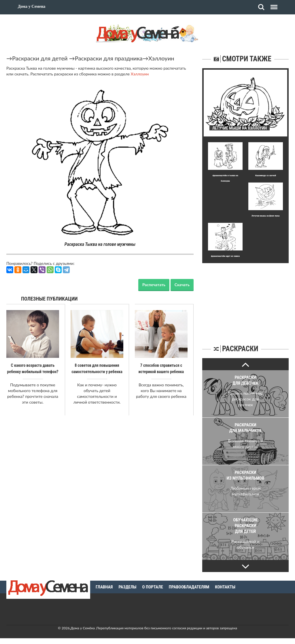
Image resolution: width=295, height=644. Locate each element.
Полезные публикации (49, 299)
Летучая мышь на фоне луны (266, 216)
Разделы (127, 587)
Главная (104, 587)
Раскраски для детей (40, 58)
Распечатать (154, 285)
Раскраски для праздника (109, 58)
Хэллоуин (161, 58)
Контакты (225, 587)
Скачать (182, 285)
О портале (153, 587)
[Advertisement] (245, 299)
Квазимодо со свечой (266, 175)
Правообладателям (189, 587)
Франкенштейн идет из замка (225, 256)
